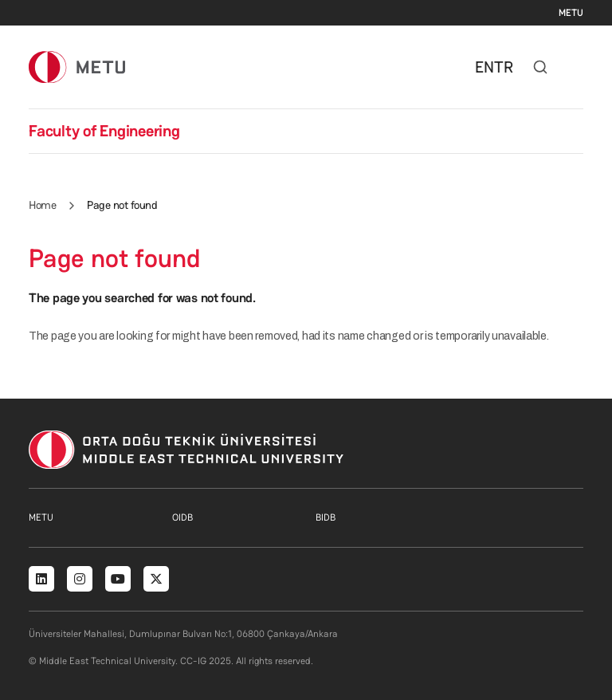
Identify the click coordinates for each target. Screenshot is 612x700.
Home (42, 205)
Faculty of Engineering (104, 131)
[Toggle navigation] (575, 67)
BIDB (326, 517)
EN (484, 67)
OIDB (182, 517)
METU (571, 13)
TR (504, 67)
